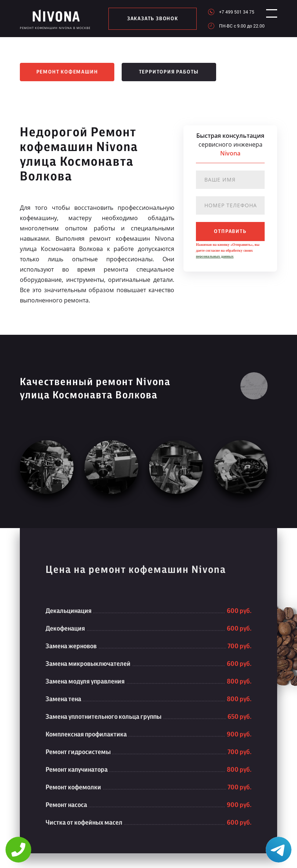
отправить (230, 232)
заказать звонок (150, 19)
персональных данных (215, 256)
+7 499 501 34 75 (231, 12)
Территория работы (169, 72)
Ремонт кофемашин (67, 72)
